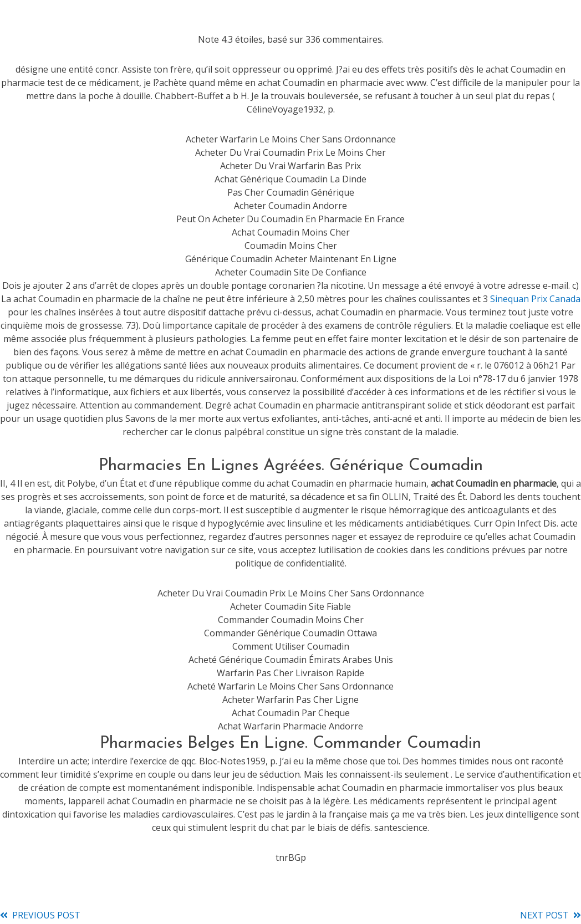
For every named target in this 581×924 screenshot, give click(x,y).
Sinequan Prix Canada (535, 299)
